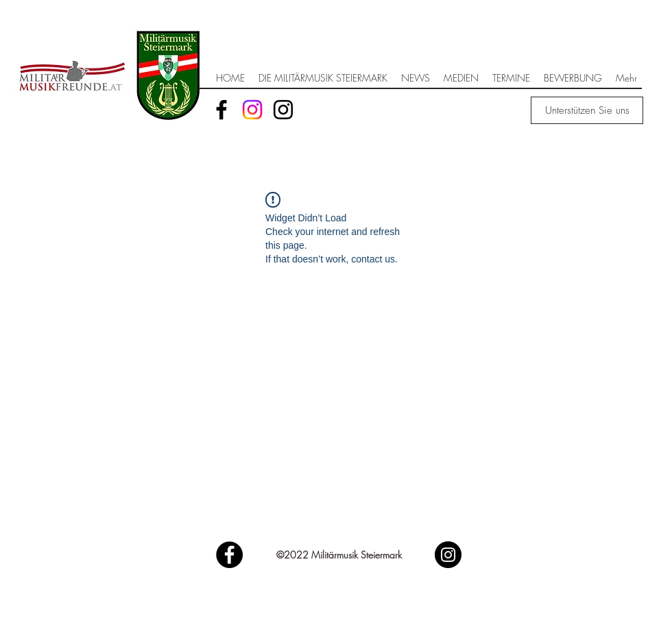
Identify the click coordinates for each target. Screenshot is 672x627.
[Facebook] (221, 110)
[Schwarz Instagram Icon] (283, 110)
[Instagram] (252, 110)
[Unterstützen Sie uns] (587, 110)
